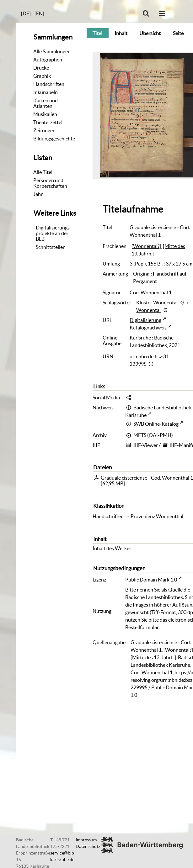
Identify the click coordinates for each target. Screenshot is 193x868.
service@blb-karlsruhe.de (63, 856)
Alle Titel (43, 172)
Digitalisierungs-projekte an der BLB (54, 233)
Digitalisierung (145, 320)
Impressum (86, 840)
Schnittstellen (51, 247)
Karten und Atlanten (46, 103)
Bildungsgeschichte (54, 139)
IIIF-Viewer (146, 445)
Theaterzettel (48, 122)
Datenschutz (88, 846)
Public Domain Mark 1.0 (151, 580)
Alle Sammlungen (52, 51)
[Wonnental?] (146, 246)
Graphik (42, 76)
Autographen (48, 60)
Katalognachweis (148, 328)
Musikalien (45, 114)
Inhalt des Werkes (112, 548)
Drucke (41, 68)
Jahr (38, 194)
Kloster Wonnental (157, 302)
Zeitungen (44, 130)
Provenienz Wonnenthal (157, 516)
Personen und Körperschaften (50, 183)
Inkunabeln (46, 92)
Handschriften (49, 84)
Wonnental (148, 310)
